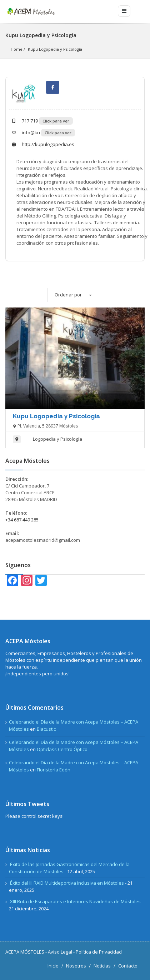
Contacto (128, 966)
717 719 (24, 121)
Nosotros (76, 966)
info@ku (25, 132)
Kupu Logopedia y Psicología (55, 49)
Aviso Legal (60, 952)
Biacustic (46, 729)
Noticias (102, 966)
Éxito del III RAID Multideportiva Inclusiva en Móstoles (67, 883)
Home (17, 49)
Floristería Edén (54, 770)
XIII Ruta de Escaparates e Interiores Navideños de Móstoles (75, 901)
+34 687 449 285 (22, 520)
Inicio (53, 966)
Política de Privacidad (99, 952)
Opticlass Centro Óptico (62, 749)
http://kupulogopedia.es (42, 144)
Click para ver (56, 121)
